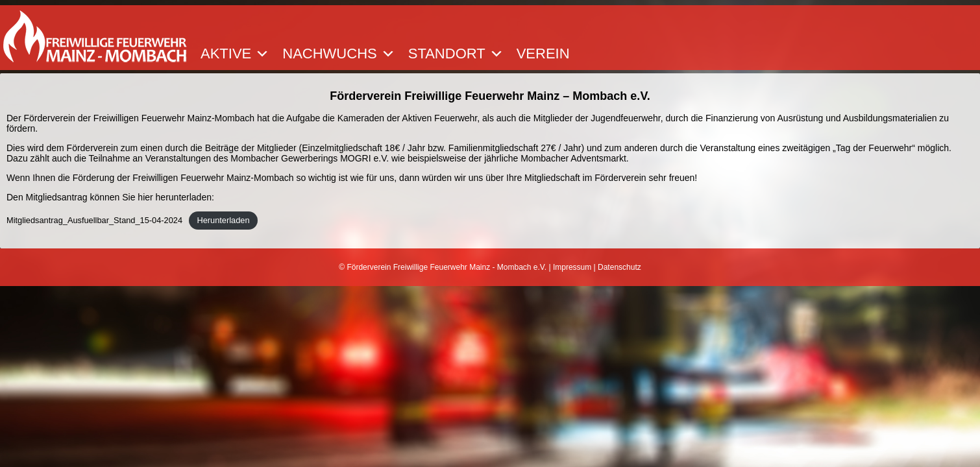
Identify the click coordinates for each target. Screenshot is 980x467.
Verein (543, 54)
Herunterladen (223, 220)
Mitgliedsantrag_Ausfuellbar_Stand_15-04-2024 (94, 220)
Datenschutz (619, 267)
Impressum (572, 267)
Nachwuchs (338, 54)
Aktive (235, 54)
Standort (456, 54)
